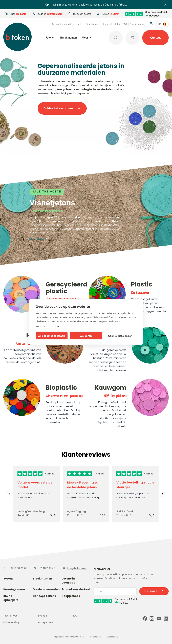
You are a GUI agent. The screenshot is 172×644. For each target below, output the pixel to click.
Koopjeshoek (71, 596)
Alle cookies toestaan (51, 336)
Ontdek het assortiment (62, 108)
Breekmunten (69, 38)
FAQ (125, 24)
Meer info (38, 239)
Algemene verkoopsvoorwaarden (69, 637)
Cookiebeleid (112, 637)
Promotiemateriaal (76, 589)
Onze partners (46, 622)
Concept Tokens (44, 596)
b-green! (107, 24)
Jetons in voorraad (69, 581)
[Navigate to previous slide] (9, 494)
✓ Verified (49, 474)
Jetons (49, 38)
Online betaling (138, 24)
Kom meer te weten (47, 326)
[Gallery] (86, 494)
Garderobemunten (46, 589)
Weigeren (86, 336)
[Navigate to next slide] (163, 494)
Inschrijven (154, 591)
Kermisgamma (14, 589)
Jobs (117, 24)
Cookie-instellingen (120, 336)
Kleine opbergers (11, 598)
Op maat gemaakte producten (68, 24)
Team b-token (93, 24)
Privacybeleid (95, 637)
